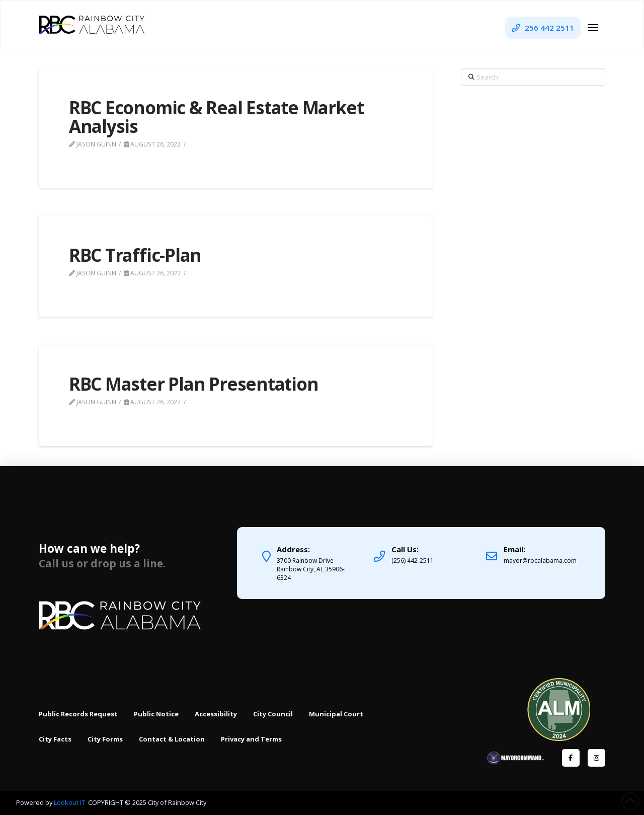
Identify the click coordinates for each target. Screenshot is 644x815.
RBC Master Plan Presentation (194, 384)
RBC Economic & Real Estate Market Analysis (216, 117)
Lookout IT (70, 802)
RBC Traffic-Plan (135, 255)
